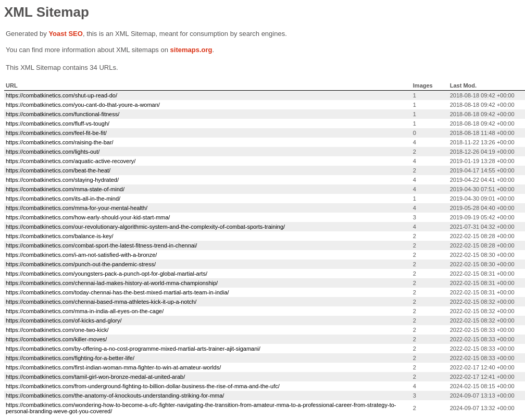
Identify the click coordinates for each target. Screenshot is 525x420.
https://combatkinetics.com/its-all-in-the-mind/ (63, 199)
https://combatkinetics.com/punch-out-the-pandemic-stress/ (81, 264)
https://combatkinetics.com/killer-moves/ (56, 339)
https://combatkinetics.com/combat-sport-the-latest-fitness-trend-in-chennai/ (101, 245)
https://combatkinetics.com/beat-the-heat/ (58, 170)
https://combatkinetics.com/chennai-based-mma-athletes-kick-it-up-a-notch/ (101, 302)
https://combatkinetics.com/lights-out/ (53, 152)
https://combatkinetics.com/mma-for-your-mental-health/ (77, 208)
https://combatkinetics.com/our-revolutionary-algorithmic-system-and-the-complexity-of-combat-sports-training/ (145, 227)
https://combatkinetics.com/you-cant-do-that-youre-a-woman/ (83, 105)
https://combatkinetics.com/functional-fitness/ (63, 114)
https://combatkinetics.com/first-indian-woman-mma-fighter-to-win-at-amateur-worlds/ (113, 367)
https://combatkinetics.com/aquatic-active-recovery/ (71, 161)
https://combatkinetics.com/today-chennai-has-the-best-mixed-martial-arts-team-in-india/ (117, 292)
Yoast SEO (66, 34)
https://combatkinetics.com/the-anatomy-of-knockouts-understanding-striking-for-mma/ (115, 396)
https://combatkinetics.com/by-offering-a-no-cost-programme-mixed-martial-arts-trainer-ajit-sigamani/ (133, 349)
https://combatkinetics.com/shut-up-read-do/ (61, 95)
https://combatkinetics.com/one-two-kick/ (57, 330)
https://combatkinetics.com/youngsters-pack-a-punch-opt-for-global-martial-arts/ (107, 274)
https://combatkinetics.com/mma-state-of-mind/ (65, 189)
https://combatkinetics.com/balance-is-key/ (60, 236)
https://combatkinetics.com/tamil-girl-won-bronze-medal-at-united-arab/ (95, 377)
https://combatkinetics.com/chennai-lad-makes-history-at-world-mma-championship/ (112, 283)
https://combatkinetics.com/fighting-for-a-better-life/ (70, 358)
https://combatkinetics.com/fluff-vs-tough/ (58, 123)
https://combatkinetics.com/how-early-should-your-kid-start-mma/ (88, 217)
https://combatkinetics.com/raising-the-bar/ (60, 142)
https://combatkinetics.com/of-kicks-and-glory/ (64, 320)
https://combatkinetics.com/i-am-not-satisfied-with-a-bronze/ (81, 255)
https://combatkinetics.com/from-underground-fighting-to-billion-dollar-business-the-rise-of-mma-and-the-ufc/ (143, 386)
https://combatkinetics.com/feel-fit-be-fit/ (56, 133)
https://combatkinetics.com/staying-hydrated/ (62, 180)
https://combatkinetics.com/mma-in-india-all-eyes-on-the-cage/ (85, 311)
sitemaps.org (191, 50)
